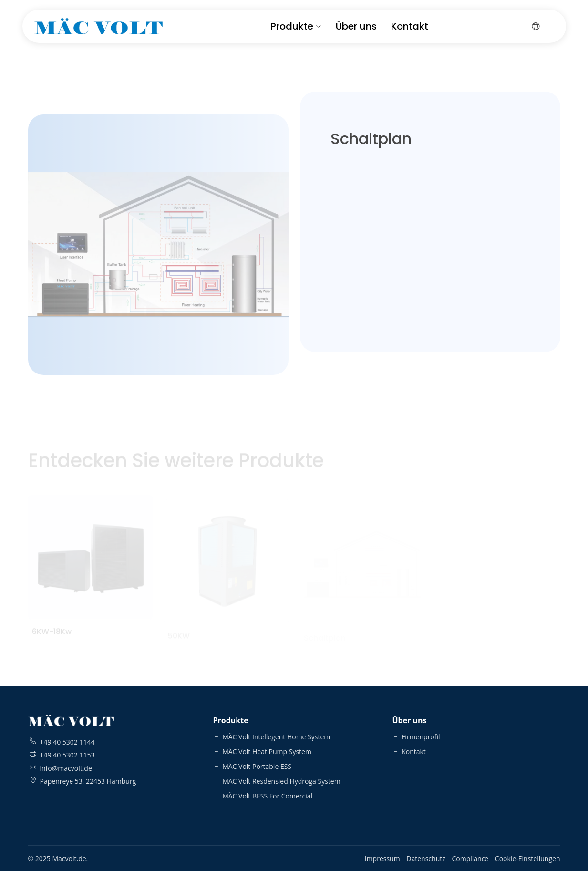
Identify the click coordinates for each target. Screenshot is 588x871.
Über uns (356, 26)
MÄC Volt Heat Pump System (262, 752)
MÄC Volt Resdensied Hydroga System (277, 781)
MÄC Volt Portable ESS (253, 766)
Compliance (470, 858)
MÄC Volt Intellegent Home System (272, 737)
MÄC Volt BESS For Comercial (263, 796)
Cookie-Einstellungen (528, 858)
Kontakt (410, 26)
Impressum (382, 858)
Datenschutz (426, 858)
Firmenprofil (416, 737)
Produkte (296, 26)
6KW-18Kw (52, 638)
